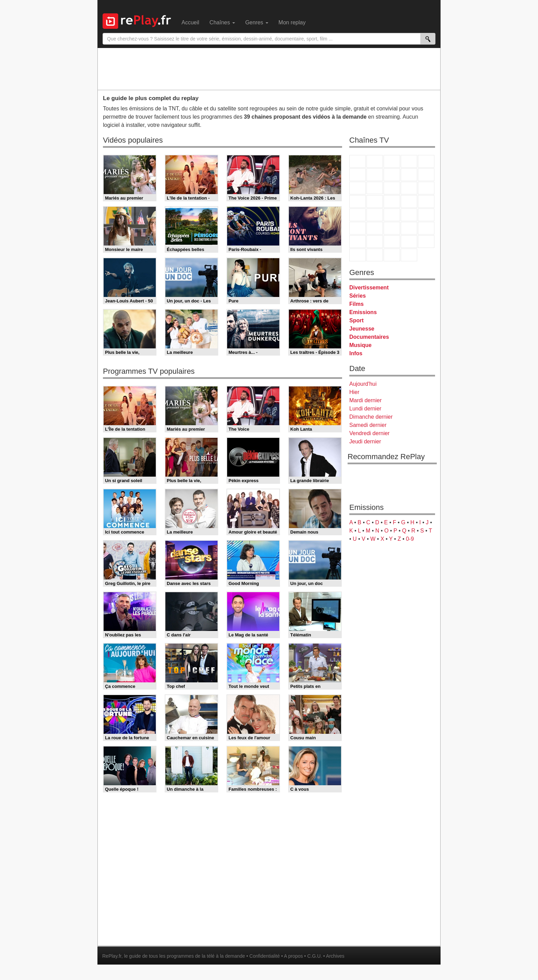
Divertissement (369, 288)
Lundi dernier (365, 409)
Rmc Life (375, 201)
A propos (293, 956)
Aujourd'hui (363, 384)
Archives (335, 956)
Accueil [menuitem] (190, 22)
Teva (392, 201)
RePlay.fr (112, 956)
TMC (409, 175)
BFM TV (409, 215)
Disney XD (409, 242)
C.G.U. (314, 956)
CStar (375, 188)
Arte (375, 175)
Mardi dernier (365, 400)
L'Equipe (426, 228)
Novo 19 (358, 215)
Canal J (375, 242)
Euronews (358, 228)
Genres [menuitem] (257, 22)
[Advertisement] (269, 69)
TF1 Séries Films (392, 188)
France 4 (358, 188)
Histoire (409, 255)
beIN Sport (392, 228)
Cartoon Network (392, 242)
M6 (358, 175)
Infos (356, 353)
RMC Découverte (426, 188)
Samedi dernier (368, 425)
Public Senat (392, 255)
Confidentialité (265, 956)
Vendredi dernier (369, 433)
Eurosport (409, 228)
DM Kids (426, 242)
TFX (426, 175)
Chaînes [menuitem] (222, 22)
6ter (409, 188)
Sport (356, 320)
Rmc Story (358, 201)
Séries (358, 296)
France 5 (426, 161)
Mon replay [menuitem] (292, 22)
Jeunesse (362, 329)
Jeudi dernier (365, 441)
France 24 (375, 228)
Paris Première (409, 201)
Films (356, 304)
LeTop (358, 255)
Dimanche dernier (371, 417)
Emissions (363, 312)
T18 (426, 201)
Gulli (358, 242)
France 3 (392, 161)
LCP (375, 255)
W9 (392, 175)
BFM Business (426, 215)
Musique (360, 345)
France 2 (375, 161)
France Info (375, 215)
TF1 (358, 161)
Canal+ (409, 161)
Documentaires (369, 337)
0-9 (410, 539)
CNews (392, 215)
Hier (354, 392)
